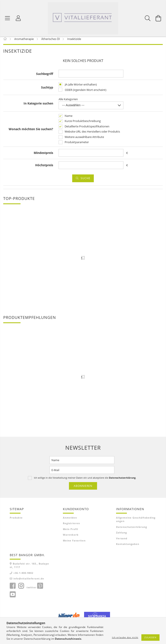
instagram (21, 589)
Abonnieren (83, 489)
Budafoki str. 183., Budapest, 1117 (29, 568)
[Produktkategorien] (8, 18)
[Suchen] (148, 18)
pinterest (40, 589)
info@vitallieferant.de (29, 581)
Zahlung (121, 536)
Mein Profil (70, 532)
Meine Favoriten (74, 544)
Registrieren (71, 526)
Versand (122, 541)
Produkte (16, 521)
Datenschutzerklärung (132, 530)
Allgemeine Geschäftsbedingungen (136, 522)
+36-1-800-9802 (23, 576)
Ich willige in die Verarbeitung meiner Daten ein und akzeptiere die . (85, 480)
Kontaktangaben (128, 547)
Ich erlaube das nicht (125, 637)
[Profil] (18, 18)
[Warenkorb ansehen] (158, 18)
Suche (85, 181)
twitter (32, 590)
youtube (13, 598)
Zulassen (150, 637)
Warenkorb (71, 538)
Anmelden (70, 521)
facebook (13, 589)
